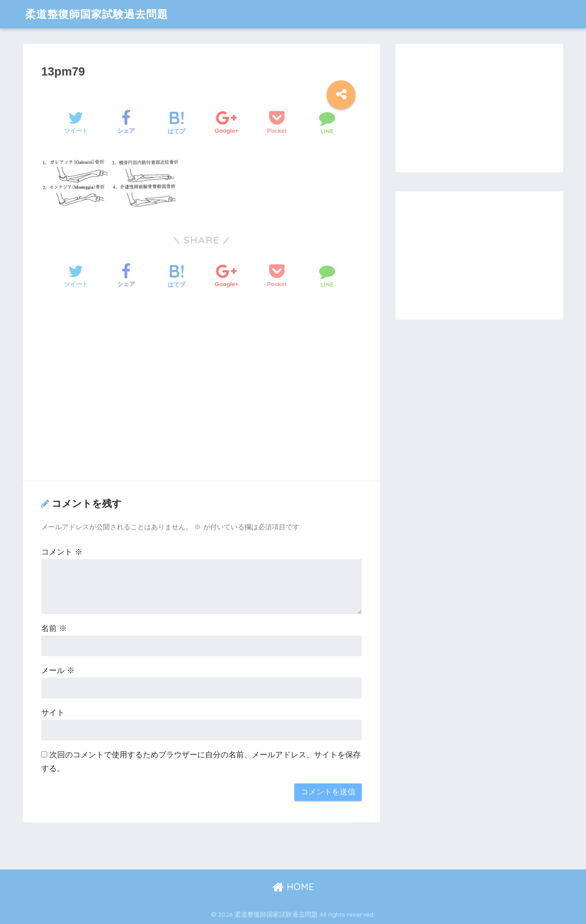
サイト (53, 713)
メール (58, 671)
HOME (293, 887)
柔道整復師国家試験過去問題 (97, 14)
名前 (54, 628)
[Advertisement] (201, 397)
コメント (62, 552)
